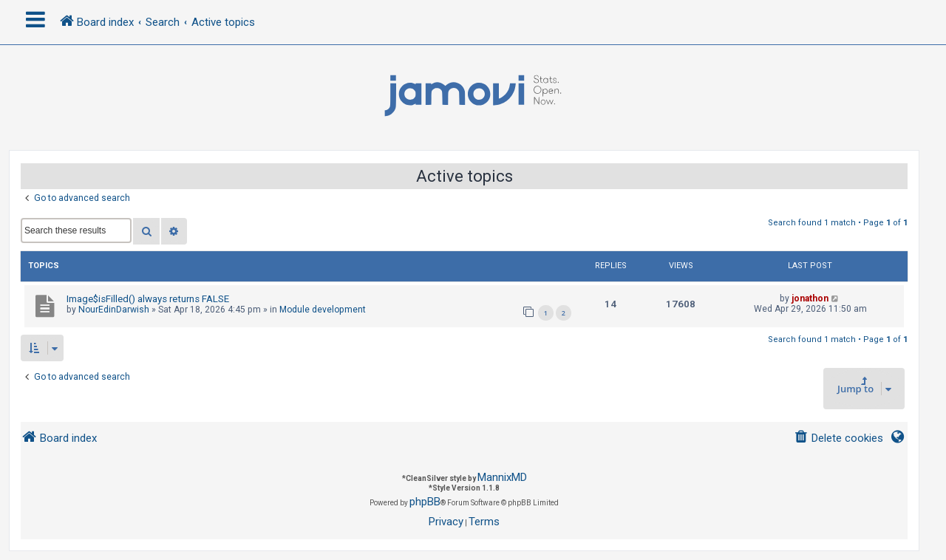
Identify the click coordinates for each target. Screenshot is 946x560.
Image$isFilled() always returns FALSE (148, 299)
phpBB (425, 502)
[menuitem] (838, 438)
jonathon (810, 298)
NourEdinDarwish (114, 310)
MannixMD (502, 477)
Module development (323, 310)
